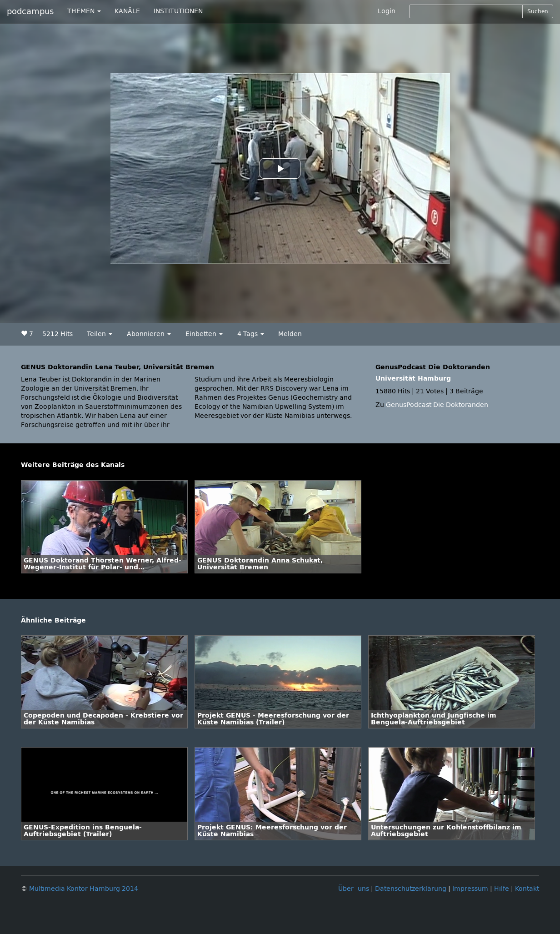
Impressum (470, 889)
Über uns (354, 889)
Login (387, 11)
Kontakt (527, 889)
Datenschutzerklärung (411, 889)
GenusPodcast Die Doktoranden (437, 405)
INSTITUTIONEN (178, 11)
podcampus (30, 11)
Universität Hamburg (413, 379)
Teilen (100, 334)
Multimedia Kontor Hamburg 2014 (84, 889)
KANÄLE (127, 11)
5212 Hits (57, 334)
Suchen (538, 11)
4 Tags (251, 334)
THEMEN (84, 11)
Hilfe (502, 889)
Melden (290, 334)
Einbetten (204, 334)
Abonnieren (149, 334)
